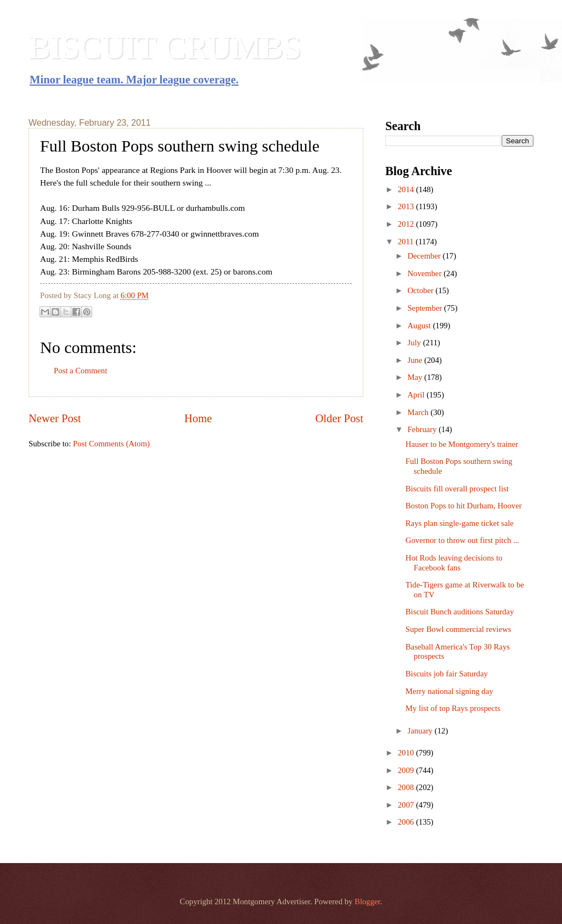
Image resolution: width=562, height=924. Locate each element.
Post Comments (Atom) (111, 444)
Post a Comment (80, 371)
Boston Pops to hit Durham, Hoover (464, 506)
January (421, 731)
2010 (407, 753)
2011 (407, 242)
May (416, 377)
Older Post (339, 418)
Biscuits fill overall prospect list (457, 489)
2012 (407, 224)
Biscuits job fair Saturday (447, 674)
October (421, 290)
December (425, 256)
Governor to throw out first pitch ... (462, 540)
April (417, 395)
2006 (407, 822)
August (420, 326)
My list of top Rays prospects (453, 708)
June (416, 360)
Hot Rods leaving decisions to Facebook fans (454, 563)
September (426, 308)
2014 (407, 189)
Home (198, 418)
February (423, 429)
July (415, 343)
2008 (407, 787)
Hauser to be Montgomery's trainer (462, 444)
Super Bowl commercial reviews (459, 629)
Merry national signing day (449, 691)
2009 (407, 770)
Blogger (367, 901)
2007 (407, 805)
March (419, 412)
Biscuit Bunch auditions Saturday (460, 612)
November (425, 273)
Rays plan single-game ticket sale (460, 523)
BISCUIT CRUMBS (165, 47)
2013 (407, 206)
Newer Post (55, 418)
